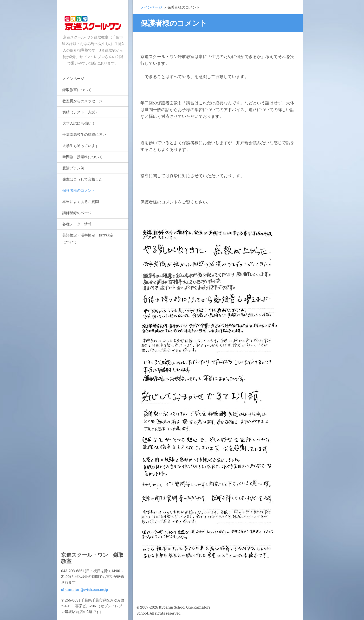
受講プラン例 (73, 168)
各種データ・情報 (77, 224)
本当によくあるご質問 (81, 202)
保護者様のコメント (79, 190)
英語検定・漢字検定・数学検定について (88, 238)
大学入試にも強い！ (79, 123)
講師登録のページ (77, 213)
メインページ (73, 78)
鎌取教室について (77, 90)
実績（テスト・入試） (81, 112)
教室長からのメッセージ (82, 101)
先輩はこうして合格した (82, 179)
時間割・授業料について (82, 157)
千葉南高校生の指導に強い (84, 134)
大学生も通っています (81, 146)
